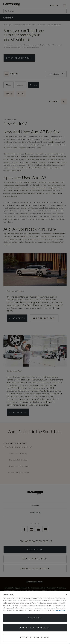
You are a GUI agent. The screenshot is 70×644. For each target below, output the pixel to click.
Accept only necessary (35, 628)
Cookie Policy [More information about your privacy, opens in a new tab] (60, 610)
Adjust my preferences (35, 637)
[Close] (66, 594)
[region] (35, 617)
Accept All (35, 618)
